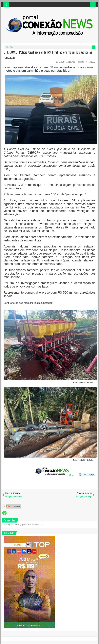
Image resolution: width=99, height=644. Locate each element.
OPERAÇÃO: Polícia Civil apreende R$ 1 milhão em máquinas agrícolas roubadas (48, 55)
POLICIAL (10, 47)
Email (93, 62)
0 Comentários (14, 506)
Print (87, 62)
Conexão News (62, 62)
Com (55, 475)
